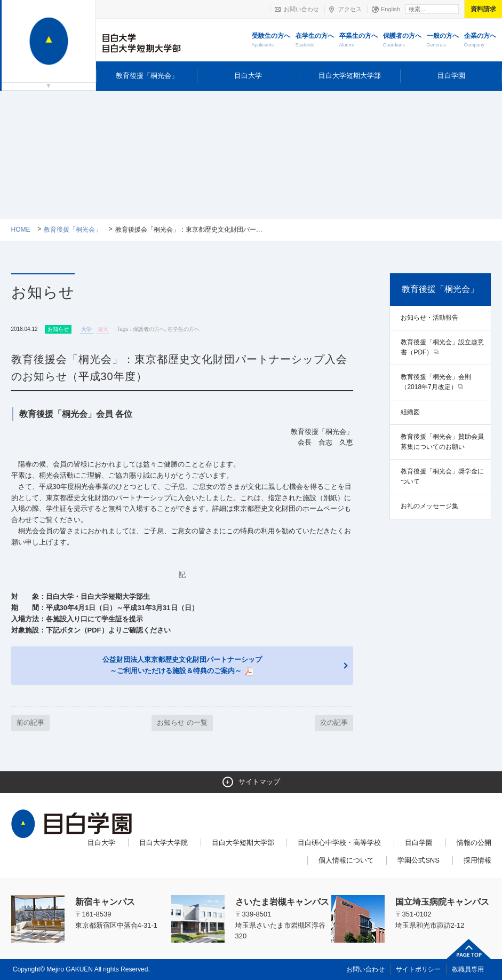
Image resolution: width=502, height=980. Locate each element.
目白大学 (248, 76)
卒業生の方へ (358, 41)
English (391, 9)
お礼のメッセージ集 (429, 506)
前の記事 (30, 722)
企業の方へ (480, 41)
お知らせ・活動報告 (429, 318)
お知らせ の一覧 (182, 722)
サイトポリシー (418, 969)
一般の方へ (443, 41)
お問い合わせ (301, 9)
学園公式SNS (419, 860)
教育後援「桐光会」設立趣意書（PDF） (442, 347)
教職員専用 (468, 969)
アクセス (350, 9)
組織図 (410, 412)
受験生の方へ (271, 41)
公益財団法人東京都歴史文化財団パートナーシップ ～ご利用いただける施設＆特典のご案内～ (182, 665)
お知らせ (58, 329)
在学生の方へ (315, 41)
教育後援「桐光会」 (147, 76)
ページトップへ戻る (469, 949)
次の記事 (334, 722)
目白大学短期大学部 (350, 76)
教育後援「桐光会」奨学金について (442, 476)
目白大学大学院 (164, 843)
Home (21, 230)
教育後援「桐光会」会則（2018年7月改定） (436, 382)
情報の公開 (474, 843)
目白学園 (451, 76)
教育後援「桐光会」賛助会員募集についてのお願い (442, 442)
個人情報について (346, 860)
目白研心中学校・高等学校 (339, 843)
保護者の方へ (402, 41)
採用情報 (477, 860)
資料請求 (483, 9)
